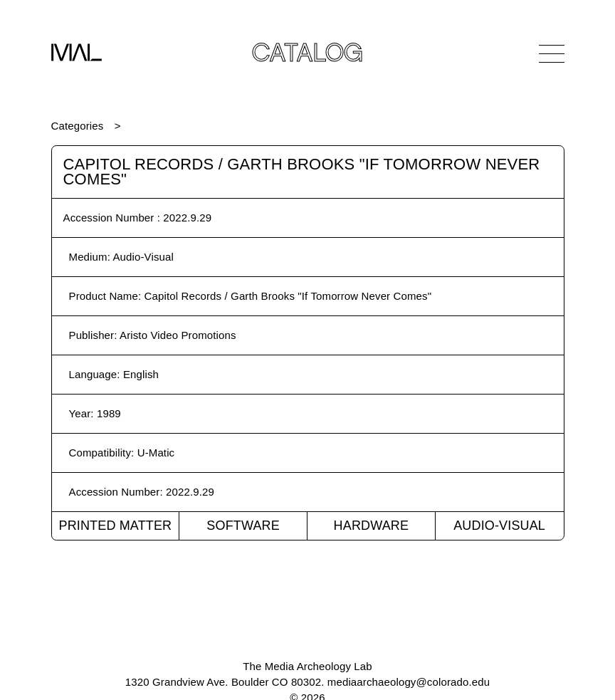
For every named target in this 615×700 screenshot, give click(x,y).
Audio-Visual (499, 526)
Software (243, 526)
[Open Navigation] (552, 53)
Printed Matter (115, 526)
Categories (78, 126)
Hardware (372, 526)
